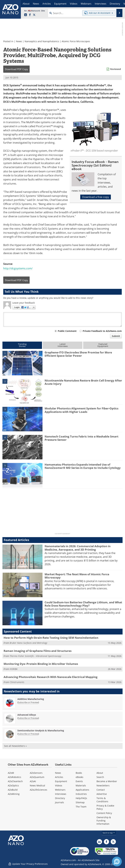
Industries (81, 794)
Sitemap (80, 802)
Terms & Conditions (102, 800)
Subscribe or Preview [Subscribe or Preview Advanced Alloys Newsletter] (28, 718)
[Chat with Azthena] (117, 862)
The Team (81, 807)
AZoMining (14, 794)
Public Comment (67, 331)
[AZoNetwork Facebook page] (30, 15)
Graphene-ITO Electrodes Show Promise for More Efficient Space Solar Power (78, 354)
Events (79, 781)
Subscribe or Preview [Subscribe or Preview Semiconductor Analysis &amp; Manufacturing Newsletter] (28, 734)
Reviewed (116, 69)
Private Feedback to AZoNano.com (102, 331)
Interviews (61, 794)
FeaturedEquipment (103, 345)
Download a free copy (96, 197)
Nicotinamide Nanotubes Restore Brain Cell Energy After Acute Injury (83, 382)
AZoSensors (36, 773)
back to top (109, 833)
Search (100, 777)
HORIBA (14, 669)
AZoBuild (13, 790)
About (100, 773)
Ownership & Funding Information (104, 821)
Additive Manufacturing (31, 699)
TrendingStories (22, 345)
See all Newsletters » (15, 746)
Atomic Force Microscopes (76, 41)
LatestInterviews (63, 345)
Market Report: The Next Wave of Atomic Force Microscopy (77, 576)
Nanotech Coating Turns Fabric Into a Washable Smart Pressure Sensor (81, 438)
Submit (116, 336)
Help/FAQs (81, 798)
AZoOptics (13, 785)
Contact (101, 790)
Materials (81, 785)
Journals (59, 802)
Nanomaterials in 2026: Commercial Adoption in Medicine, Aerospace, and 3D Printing (78, 548)
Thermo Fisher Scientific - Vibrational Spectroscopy (35, 656)
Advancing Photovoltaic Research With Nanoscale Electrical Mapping (51, 677)
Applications (82, 790)
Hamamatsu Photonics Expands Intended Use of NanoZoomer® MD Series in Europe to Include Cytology (83, 466)
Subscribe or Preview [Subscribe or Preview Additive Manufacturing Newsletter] (28, 702)
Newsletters (103, 785)
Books (79, 773)
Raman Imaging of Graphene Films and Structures (38, 651)
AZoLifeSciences (38, 790)
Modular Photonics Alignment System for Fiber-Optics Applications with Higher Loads (81, 410)
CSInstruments (17, 682)
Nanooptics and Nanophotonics (42, 41)
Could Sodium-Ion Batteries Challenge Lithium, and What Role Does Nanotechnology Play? (83, 604)
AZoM (11, 773)
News (19, 41)
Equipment (61, 781)
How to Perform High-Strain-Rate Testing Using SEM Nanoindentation (51, 638)
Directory (60, 798)
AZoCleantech (15, 781)
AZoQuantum (37, 777)
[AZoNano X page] (34, 15)
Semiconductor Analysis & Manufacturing (41, 730)
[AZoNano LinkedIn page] (26, 15)
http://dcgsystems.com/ (18, 268)
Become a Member (107, 781)
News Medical (37, 785)
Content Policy (104, 813)
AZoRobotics (14, 777)
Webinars (60, 790)
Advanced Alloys (27, 715)
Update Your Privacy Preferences (28, 864)
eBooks (80, 777)
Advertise (102, 794)
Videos (59, 785)
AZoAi (33, 781)
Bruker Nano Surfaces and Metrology (28, 643)
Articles (59, 777)
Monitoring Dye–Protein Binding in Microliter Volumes (41, 664)
